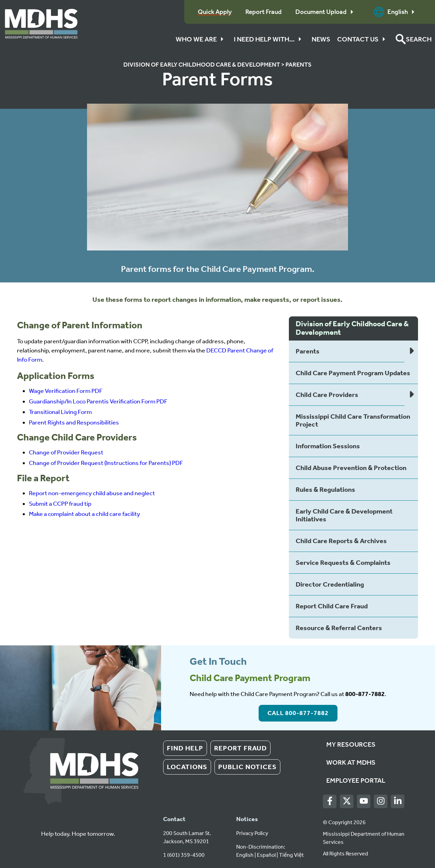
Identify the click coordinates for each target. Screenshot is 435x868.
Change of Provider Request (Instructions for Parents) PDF (106, 463)
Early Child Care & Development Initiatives (344, 515)
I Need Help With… (269, 39)
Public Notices (247, 767)
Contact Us (363, 39)
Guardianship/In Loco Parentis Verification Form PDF (98, 401)
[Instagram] (381, 801)
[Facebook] (330, 801)
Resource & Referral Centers (339, 628)
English (396, 12)
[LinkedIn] (398, 801)
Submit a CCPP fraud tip (60, 504)
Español (266, 855)
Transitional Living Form (60, 412)
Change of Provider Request (66, 452)
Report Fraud (240, 748)
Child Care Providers (327, 395)
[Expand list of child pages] (411, 351)
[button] (414, 39)
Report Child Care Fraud (332, 606)
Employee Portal (356, 780)
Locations (187, 767)
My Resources (351, 744)
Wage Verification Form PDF (66, 391)
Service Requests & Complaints (343, 562)
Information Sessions (328, 446)
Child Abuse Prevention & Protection (351, 468)
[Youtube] (364, 801)
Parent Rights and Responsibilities (74, 422)
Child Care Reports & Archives (341, 541)
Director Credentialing (330, 584)
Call (298, 713)
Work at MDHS (351, 762)
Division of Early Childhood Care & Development (202, 65)
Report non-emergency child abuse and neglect (92, 493)
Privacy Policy (252, 833)
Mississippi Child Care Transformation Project (353, 420)
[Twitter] (347, 801)
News (321, 39)
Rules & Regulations (325, 489)
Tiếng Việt (291, 855)
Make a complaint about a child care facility (84, 514)
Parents (299, 65)
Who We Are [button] (201, 39)
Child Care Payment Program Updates (353, 373)
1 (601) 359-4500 (184, 855)
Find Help (185, 748)
